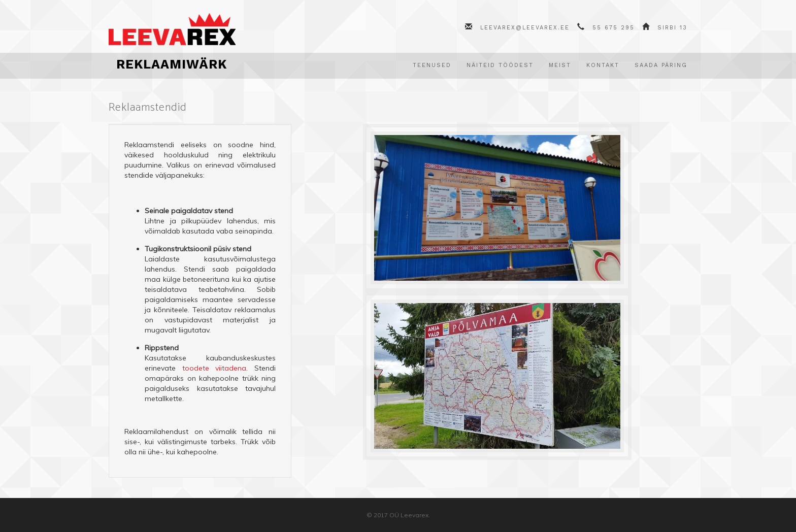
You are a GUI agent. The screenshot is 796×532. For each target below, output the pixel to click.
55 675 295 (613, 28)
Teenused (432, 65)
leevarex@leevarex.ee (525, 28)
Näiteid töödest (500, 65)
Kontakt (603, 65)
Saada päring (661, 65)
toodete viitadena (214, 368)
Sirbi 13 (672, 28)
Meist (560, 65)
